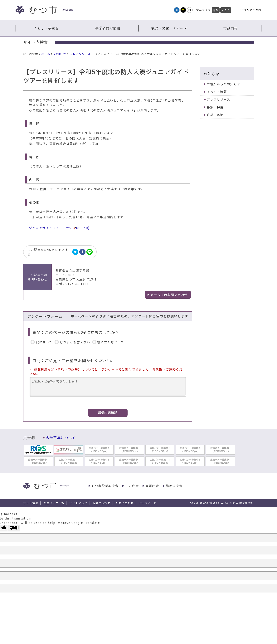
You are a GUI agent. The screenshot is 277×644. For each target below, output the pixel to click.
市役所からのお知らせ (224, 84)
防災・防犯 (215, 115)
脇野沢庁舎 (174, 486)
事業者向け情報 (108, 28)
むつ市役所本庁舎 (105, 486)
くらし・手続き (46, 28)
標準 (216, 10)
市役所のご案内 (251, 10)
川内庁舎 (132, 486)
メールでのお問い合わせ (169, 295)
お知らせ (60, 54)
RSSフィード (148, 503)
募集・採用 (215, 107)
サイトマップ (78, 503)
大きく (226, 10)
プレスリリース (80, 54)
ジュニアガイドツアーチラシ (59, 228)
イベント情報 (217, 92)
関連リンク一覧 (54, 503)
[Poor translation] (14, 528)
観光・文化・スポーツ (169, 28)
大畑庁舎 (152, 486)
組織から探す (102, 503)
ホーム (46, 54)
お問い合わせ (125, 503)
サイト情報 (31, 503)
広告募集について (61, 438)
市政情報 (231, 28)
